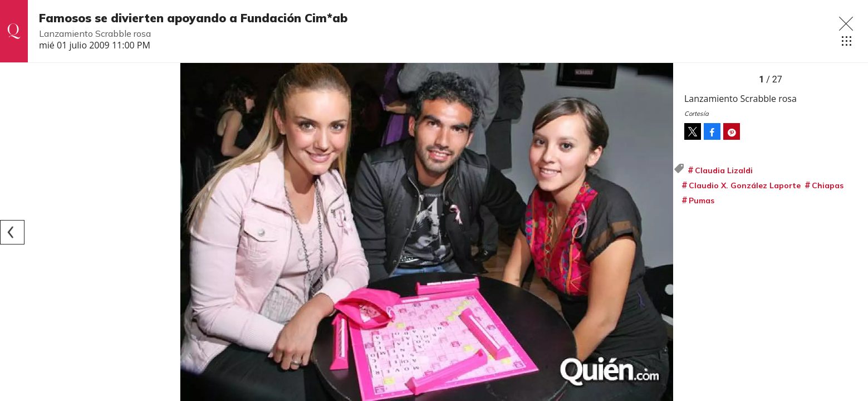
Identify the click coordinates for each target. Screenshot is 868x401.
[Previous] (12, 232)
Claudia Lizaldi (724, 170)
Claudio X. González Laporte (745, 185)
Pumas (702, 200)
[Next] (661, 232)
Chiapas (828, 185)
